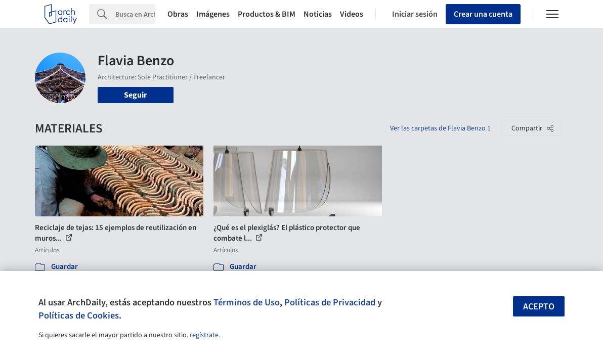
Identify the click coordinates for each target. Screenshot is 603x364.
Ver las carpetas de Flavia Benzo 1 (440, 128)
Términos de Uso (247, 302)
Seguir (135, 95)
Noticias (318, 14)
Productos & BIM (267, 14)
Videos (352, 14)
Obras (178, 14)
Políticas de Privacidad (330, 302)
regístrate (204, 335)
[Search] (135, 14)
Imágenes (213, 14)
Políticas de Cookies (79, 315)
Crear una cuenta (483, 14)
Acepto (539, 307)
